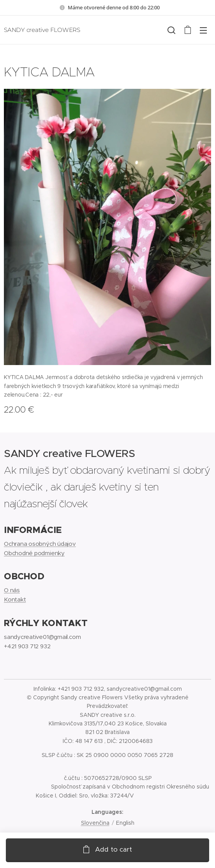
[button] (171, 30)
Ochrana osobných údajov (40, 543)
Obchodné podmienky (34, 553)
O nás (12, 590)
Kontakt (15, 599)
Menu (203, 30)
